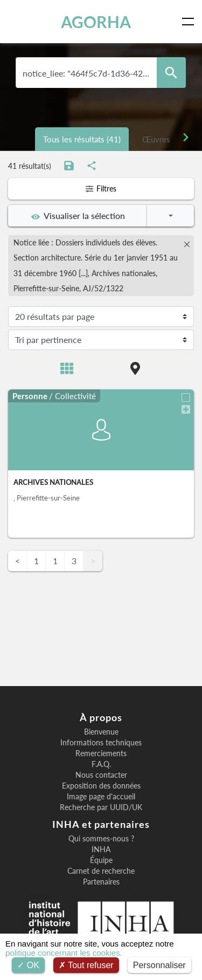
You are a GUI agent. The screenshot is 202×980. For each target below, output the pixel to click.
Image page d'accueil (101, 797)
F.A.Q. (101, 764)
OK (28, 965)
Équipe (101, 860)
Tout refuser (86, 965)
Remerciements (101, 753)
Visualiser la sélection (78, 216)
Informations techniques (101, 743)
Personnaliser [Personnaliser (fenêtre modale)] (159, 965)
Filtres (101, 189)
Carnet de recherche (101, 871)
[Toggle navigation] (190, 22)
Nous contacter (101, 775)
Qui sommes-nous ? (101, 839)
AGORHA (96, 22)
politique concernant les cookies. (64, 953)
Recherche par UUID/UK (101, 807)
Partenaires (101, 882)
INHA (101, 849)
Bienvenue (101, 732)
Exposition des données (101, 786)
